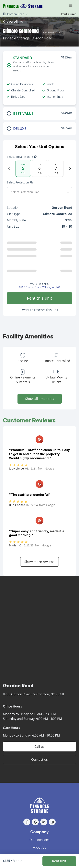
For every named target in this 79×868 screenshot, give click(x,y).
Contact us (40, 759)
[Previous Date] (9, 168)
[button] (27, 822)
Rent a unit (68, 14)
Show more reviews (39, 562)
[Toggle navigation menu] (72, 5)
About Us (40, 847)
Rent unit (59, 861)
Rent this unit (40, 298)
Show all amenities (39, 399)
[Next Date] (70, 168)
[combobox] (39, 192)
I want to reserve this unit (39, 310)
